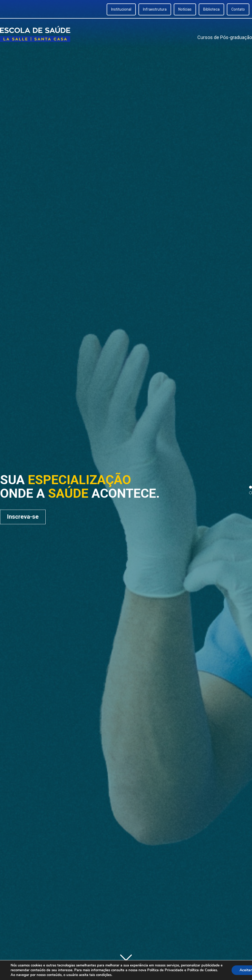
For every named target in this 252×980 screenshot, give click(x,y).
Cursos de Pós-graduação (225, 37)
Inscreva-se (23, 517)
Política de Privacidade (165, 970)
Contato (238, 9)
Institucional (121, 9)
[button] (251, 487)
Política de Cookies (202, 970)
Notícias (185, 9)
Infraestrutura (155, 9)
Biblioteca (211, 9)
